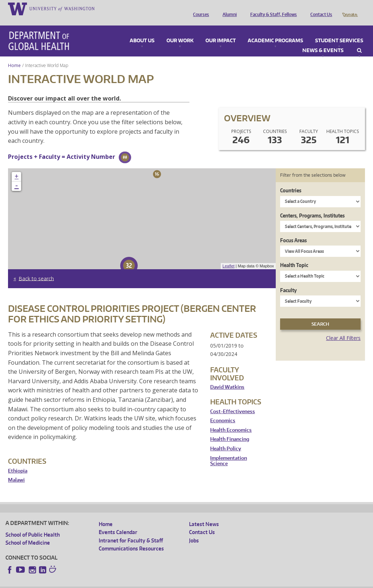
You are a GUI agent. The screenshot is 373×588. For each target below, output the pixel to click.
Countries (291, 180)
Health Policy (226, 438)
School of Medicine (28, 532)
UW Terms (131, 582)
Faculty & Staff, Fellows (272, 8)
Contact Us (319, 8)
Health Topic (294, 255)
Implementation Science (229, 451)
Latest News (204, 514)
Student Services (339, 31)
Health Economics (231, 420)
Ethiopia (18, 461)
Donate (350, 8)
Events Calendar (118, 522)
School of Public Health (33, 524)
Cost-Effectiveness (233, 401)
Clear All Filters (343, 328)
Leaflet (229, 256)
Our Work (180, 31)
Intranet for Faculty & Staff (131, 530)
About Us (142, 31)
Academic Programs (275, 31)
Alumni (228, 8)
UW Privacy (102, 582)
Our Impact (221, 31)
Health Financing (230, 429)
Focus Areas (293, 230)
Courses (199, 8)
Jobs (194, 530)
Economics (223, 410)
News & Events (323, 40)
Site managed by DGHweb (175, 582)
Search (359, 40)
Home (14, 55)
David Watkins (227, 377)
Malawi (16, 470)
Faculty (288, 280)
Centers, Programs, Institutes (312, 205)
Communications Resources (131, 538)
